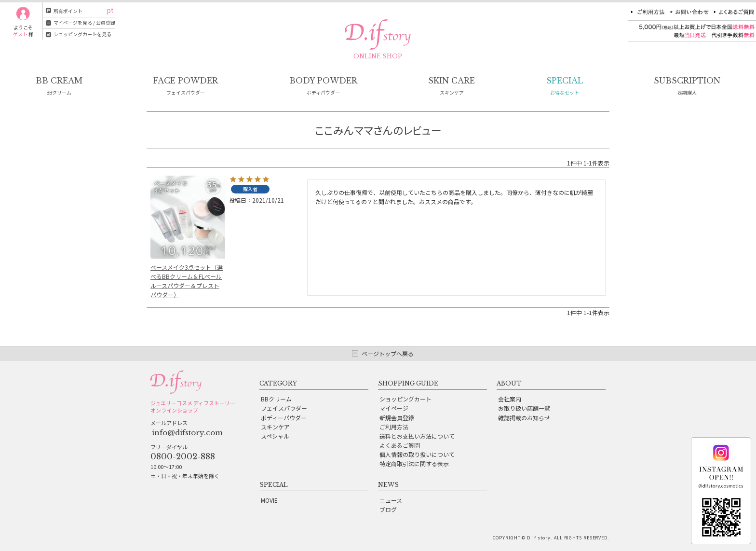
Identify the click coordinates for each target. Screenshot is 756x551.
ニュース (391, 500)
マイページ (394, 408)
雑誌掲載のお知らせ (524, 418)
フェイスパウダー (284, 408)
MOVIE (269, 500)
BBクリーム (276, 399)
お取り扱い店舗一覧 (524, 408)
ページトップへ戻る (388, 353)
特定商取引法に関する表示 (414, 463)
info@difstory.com (187, 433)
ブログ (388, 509)
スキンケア (275, 427)
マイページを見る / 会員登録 (84, 22)
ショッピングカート (405, 399)
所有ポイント (68, 11)
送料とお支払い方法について (417, 436)
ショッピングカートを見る (82, 34)
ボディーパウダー (284, 418)
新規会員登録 (397, 418)
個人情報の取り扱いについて (417, 454)
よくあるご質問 (400, 445)
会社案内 (510, 399)
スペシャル (275, 436)
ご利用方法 (394, 427)
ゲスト (20, 34)
